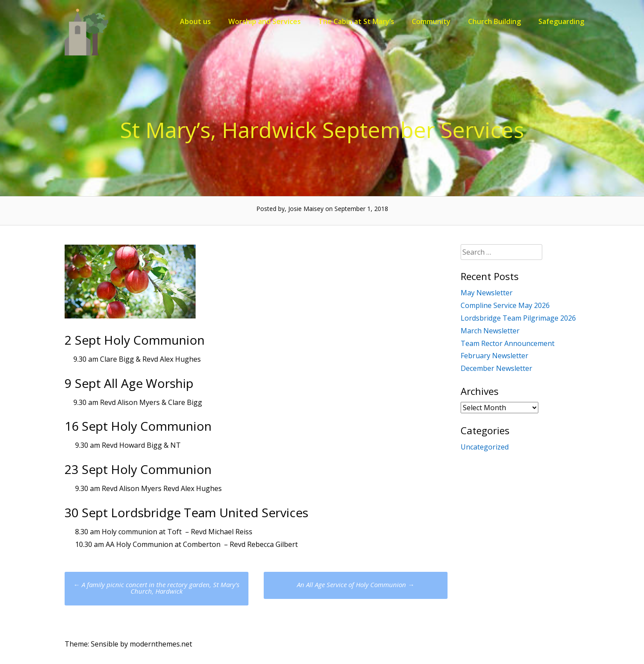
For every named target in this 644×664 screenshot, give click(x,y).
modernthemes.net (161, 644)
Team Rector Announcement (508, 343)
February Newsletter (494, 356)
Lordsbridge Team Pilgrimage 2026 (518, 318)
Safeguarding (561, 21)
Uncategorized (485, 447)
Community (431, 21)
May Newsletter (487, 293)
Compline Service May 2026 (505, 305)
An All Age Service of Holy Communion (356, 584)
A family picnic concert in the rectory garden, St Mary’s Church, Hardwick (156, 588)
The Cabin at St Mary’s (356, 21)
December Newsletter (496, 368)
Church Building (494, 21)
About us (195, 21)
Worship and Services (265, 21)
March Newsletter (490, 331)
